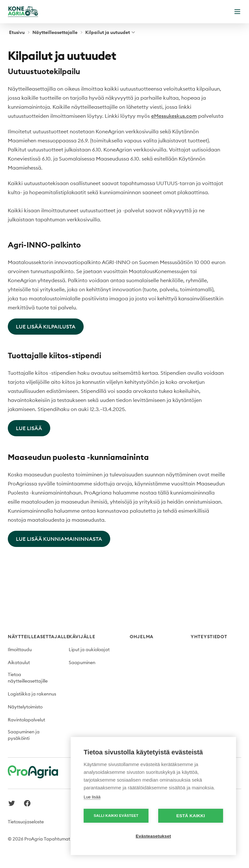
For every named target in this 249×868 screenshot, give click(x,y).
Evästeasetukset (154, 836)
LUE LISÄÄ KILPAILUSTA (46, 327)
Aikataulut (19, 662)
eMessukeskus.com (174, 116)
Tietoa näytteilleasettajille (28, 678)
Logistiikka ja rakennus (32, 694)
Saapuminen (82, 662)
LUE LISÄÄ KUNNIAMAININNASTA (59, 539)
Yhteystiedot (209, 637)
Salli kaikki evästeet (116, 816)
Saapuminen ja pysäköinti (24, 735)
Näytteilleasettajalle (55, 32)
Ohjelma (142, 637)
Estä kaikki (191, 816)
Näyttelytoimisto (25, 707)
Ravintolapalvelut (26, 720)
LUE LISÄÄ (29, 428)
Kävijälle (82, 637)
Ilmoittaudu (20, 650)
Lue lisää (92, 797)
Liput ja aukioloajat (89, 650)
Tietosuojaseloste (26, 822)
